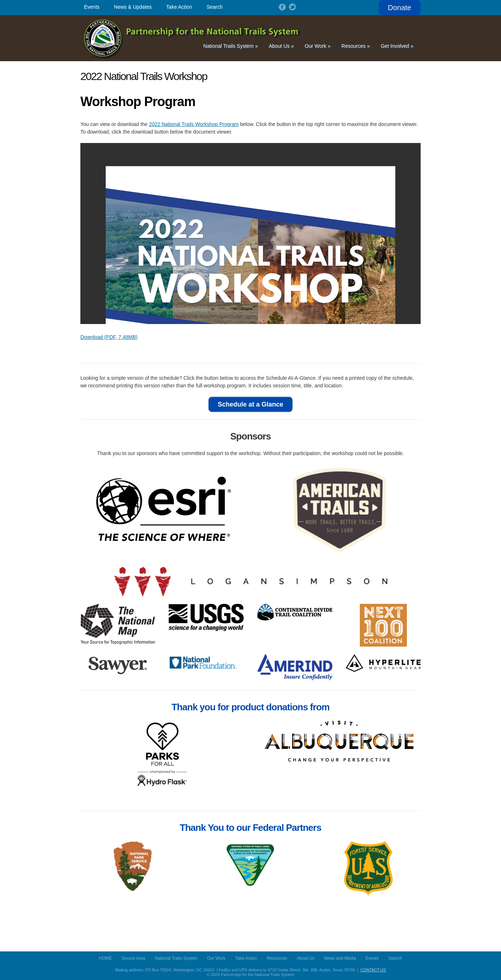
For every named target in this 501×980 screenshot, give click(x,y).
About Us (281, 46)
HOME (106, 958)
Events (92, 7)
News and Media (340, 958)
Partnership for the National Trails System (193, 38)
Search (215, 7)
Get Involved (397, 46)
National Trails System (231, 46)
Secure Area (133, 958)
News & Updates (133, 7)
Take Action (179, 7)
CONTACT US (373, 969)
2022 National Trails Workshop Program (194, 124)
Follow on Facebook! (282, 7)
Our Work (318, 46)
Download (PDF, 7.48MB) (109, 337)
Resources (356, 46)
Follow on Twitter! (292, 7)
